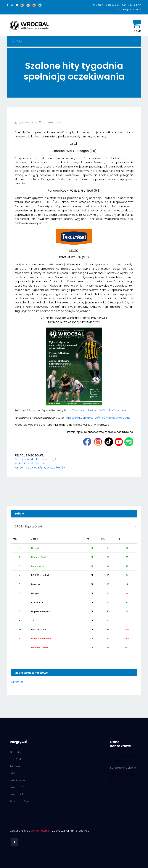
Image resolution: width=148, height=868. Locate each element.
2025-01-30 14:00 (51, 123)
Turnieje (15, 766)
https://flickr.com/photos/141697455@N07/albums (98, 418)
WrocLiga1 (16, 794)
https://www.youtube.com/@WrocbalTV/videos (95, 410)
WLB (12, 773)
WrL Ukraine (17, 780)
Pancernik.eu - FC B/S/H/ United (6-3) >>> (41, 468)
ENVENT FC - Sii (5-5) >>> (30, 463)
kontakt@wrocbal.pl (123, 768)
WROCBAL (17, 682)
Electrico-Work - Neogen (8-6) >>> (37, 459)
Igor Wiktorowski (25, 123)
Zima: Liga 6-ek (20, 801)
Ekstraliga (16, 752)
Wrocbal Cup (19, 787)
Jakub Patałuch (41, 831)
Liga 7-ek (16, 759)
